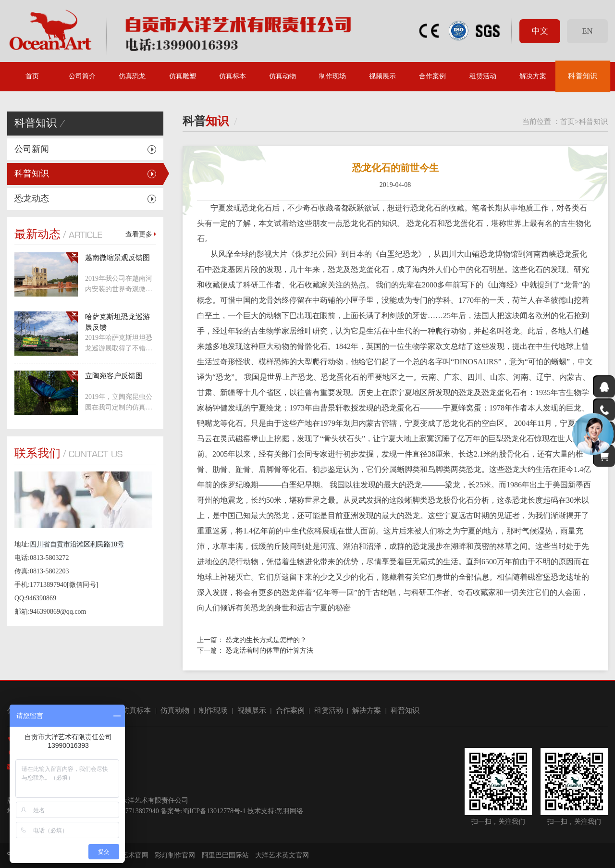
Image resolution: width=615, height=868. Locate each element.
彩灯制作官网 (175, 855)
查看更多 (141, 234)
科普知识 (583, 76)
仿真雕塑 (183, 76)
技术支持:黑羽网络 (275, 811)
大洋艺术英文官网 (282, 855)
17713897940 (141, 811)
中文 (540, 31)
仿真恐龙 (132, 76)
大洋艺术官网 (128, 855)
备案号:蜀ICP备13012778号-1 (203, 811)
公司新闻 (32, 149)
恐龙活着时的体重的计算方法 (270, 651)
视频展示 (382, 76)
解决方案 (533, 76)
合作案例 (432, 76)
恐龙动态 (32, 198)
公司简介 (82, 76)
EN (587, 31)
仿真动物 (283, 76)
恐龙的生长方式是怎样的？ (266, 640)
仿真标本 (233, 76)
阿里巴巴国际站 (225, 855)
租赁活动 (483, 76)
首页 (32, 76)
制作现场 (332, 76)
